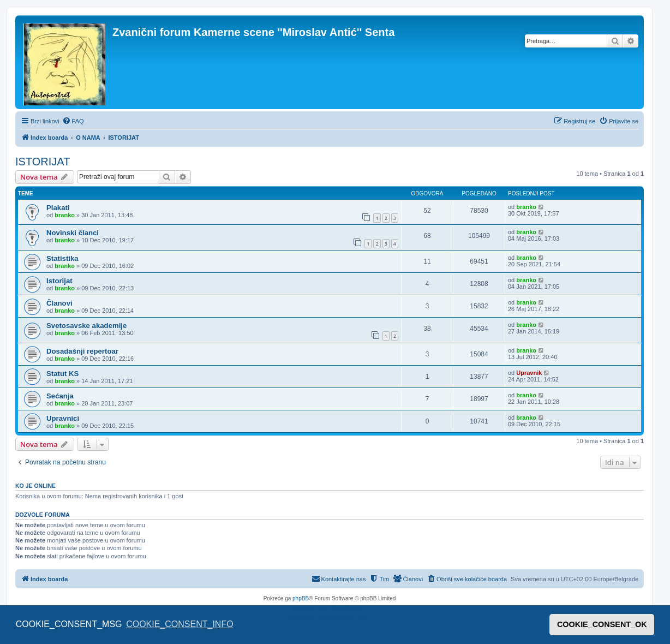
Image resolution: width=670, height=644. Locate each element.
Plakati (58, 208)
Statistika (62, 258)
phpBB (301, 598)
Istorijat (59, 281)
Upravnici (63, 418)
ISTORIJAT (43, 162)
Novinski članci (73, 233)
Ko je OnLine (35, 486)
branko (65, 215)
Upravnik (529, 373)
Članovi (59, 303)
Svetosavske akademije (86, 326)
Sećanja (60, 396)
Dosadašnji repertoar (82, 351)
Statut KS (62, 374)
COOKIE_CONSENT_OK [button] (602, 624)
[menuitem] (73, 121)
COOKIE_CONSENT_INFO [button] (180, 624)
